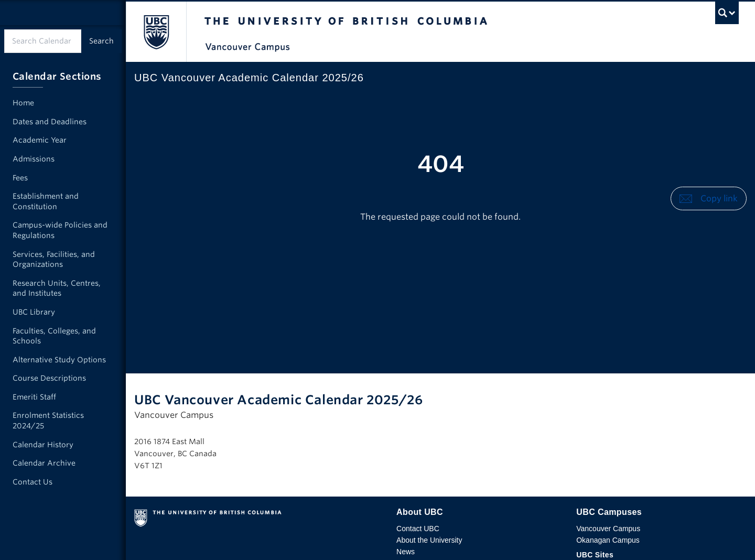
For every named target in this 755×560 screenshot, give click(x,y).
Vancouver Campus (608, 529)
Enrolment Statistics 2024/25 (48, 421)
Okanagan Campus (608, 540)
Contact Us (33, 482)
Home (23, 103)
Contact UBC (418, 529)
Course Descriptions (49, 378)
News (406, 552)
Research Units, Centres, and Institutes (57, 288)
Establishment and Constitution (46, 201)
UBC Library (34, 312)
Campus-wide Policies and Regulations (60, 230)
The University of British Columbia (156, 32)
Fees (20, 178)
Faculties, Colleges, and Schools (54, 336)
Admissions (34, 159)
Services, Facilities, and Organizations (54, 260)
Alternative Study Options (59, 360)
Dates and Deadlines (50, 122)
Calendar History (43, 445)
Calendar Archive (44, 463)
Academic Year (40, 140)
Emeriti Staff (34, 397)
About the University (429, 540)
